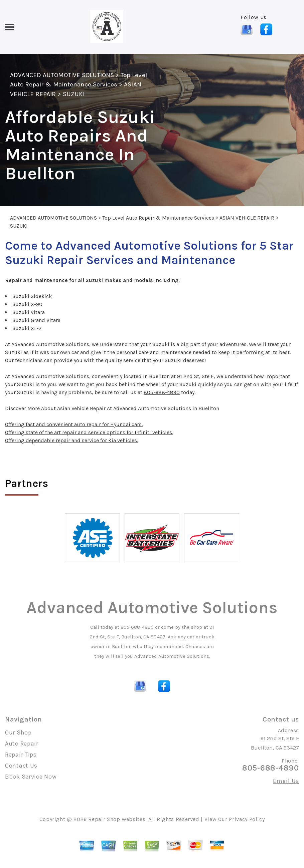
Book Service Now (31, 777)
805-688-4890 (162, 392)
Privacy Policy (247, 819)
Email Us (286, 781)
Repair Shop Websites (117, 819)
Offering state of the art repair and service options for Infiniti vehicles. (89, 432)
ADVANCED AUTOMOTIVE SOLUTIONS (62, 75)
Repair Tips (21, 755)
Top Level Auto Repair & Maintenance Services (158, 218)
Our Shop (18, 733)
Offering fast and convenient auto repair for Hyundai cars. (74, 424)
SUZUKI (74, 94)
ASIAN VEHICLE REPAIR (247, 218)
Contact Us (21, 766)
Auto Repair (22, 744)
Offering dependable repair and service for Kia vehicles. (71, 440)
